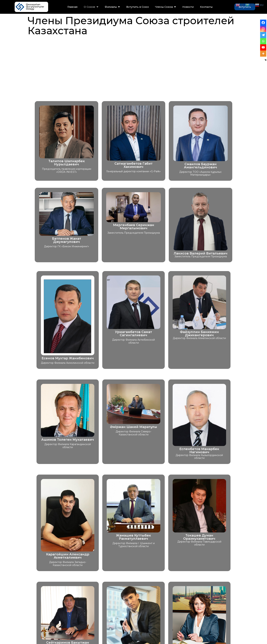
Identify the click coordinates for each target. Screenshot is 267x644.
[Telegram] (263, 35)
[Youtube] (263, 47)
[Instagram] (263, 29)
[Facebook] (263, 23)
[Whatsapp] (263, 41)
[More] (263, 54)
